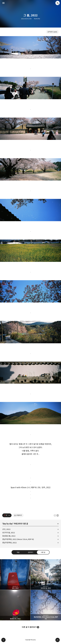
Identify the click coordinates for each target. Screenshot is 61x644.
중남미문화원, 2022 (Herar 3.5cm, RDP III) (18, 539)
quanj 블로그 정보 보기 (58, 3)
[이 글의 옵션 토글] (10, 515)
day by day (37, 19)
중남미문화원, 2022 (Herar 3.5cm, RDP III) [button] (46, 605)
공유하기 (30, 552)
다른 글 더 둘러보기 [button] (29, 627)
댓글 (18, 552)
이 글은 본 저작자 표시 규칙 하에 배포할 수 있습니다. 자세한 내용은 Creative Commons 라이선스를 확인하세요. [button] (56, 515)
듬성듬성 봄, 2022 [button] (15, 605)
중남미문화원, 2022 (10, 543)
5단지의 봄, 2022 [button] (46, 574)
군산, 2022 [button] (15, 574)
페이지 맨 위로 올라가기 (58, 640)
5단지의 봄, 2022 (9, 533)
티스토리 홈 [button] (3, 640)
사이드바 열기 (3, 3)
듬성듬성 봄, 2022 (9, 536)
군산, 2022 (6, 529)
